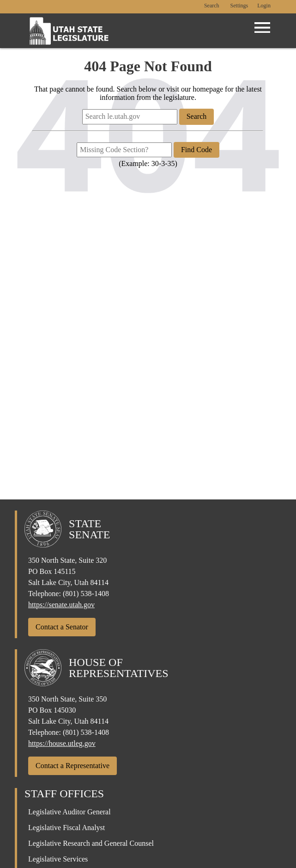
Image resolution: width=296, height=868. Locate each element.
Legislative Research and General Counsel (91, 843)
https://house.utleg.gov (62, 743)
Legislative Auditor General (69, 812)
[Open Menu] (262, 28)
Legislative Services (58, 859)
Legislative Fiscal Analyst (66, 828)
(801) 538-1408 (86, 594)
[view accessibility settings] (239, 6)
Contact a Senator (62, 627)
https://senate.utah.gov (61, 605)
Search (212, 6)
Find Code (196, 150)
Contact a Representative (72, 766)
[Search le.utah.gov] (130, 117)
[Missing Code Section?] (124, 150)
